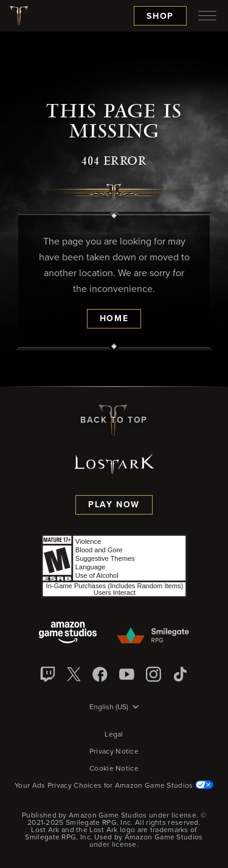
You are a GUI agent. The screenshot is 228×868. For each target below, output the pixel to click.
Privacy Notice (114, 752)
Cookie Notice (114, 769)
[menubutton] (207, 16)
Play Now (114, 505)
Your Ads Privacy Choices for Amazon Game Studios (114, 786)
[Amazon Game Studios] (68, 634)
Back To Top (114, 420)
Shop (160, 16)
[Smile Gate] (153, 636)
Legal (114, 735)
